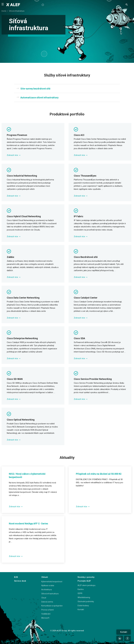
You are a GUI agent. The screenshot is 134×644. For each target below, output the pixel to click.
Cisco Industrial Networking (22, 176)
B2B (16, 577)
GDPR (80, 593)
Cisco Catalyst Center (86, 298)
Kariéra (81, 589)
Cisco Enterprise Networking (22, 338)
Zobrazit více (14, 155)
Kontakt (81, 610)
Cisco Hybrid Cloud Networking (24, 216)
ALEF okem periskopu (86, 585)
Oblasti (45, 577)
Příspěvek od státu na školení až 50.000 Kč (99, 474)
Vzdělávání (46, 614)
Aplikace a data (48, 586)
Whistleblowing (84, 597)
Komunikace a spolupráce (52, 606)
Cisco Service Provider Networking (93, 379)
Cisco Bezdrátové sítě (86, 257)
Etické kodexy (83, 606)
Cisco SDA (79, 338)
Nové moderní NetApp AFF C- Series (28, 524)
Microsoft (45, 618)
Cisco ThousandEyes (85, 176)
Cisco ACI (79, 135)
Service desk (20, 581)
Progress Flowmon (17, 135)
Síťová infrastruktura (50, 594)
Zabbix (10, 257)
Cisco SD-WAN (15, 379)
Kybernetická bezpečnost (52, 582)
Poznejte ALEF (84, 581)
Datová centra (47, 602)
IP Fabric (79, 216)
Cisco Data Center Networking (23, 298)
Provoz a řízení (48, 610)
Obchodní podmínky (86, 602)
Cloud (44, 598)
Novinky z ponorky (86, 577)
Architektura (47, 590)
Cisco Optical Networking (21, 420)
